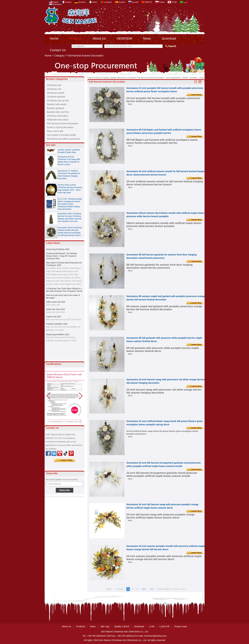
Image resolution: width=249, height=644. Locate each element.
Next (144, 589)
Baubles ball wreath (57, 104)
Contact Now (64, 460)
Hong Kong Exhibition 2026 (58, 249)
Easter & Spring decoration (60, 127)
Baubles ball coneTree (58, 112)
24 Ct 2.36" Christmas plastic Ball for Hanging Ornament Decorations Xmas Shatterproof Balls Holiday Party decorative (70, 205)
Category (59, 56)
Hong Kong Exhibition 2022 (58, 335)
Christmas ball (54, 85)
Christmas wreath (56, 93)
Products (76, 38)
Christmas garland (56, 97)
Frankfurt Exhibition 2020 (57, 324)
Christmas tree (54, 89)
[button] (81, 396)
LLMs (152, 626)
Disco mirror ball (55, 131)
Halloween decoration (58, 120)
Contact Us (58, 50)
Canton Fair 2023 (54, 317)
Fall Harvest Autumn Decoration (63, 123)
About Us (99, 38)
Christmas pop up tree (58, 101)
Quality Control (122, 626)
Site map (105, 626)
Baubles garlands (56, 108)
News (147, 38)
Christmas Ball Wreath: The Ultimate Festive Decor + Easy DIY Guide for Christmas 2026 (62, 256)
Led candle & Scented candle (61, 135)
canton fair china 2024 (56, 309)
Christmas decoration (58, 116)
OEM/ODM (124, 38)
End (152, 589)
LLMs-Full (164, 626)
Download (169, 38)
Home (54, 38)
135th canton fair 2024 (56, 302)
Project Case (181, 626)
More (130, 104)
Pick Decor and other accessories (64, 139)
